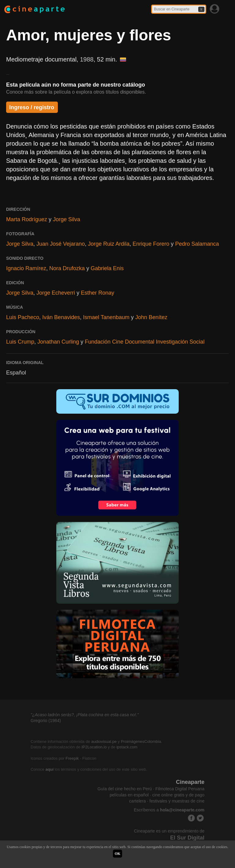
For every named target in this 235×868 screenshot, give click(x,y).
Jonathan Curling (58, 342)
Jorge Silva (67, 219)
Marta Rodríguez (27, 219)
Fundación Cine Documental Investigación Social (145, 342)
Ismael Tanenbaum (106, 317)
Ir (201, 9)
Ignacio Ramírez (26, 268)
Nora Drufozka (67, 268)
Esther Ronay (97, 293)
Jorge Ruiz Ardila (109, 244)
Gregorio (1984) (46, 721)
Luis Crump (20, 342)
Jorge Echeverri (56, 293)
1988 (87, 59)
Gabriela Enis (107, 268)
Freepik (72, 758)
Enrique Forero (151, 244)
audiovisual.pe (104, 741)
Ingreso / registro (32, 107)
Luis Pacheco (23, 317)
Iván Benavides (61, 317)
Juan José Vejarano (61, 244)
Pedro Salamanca (197, 244)
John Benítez (151, 317)
